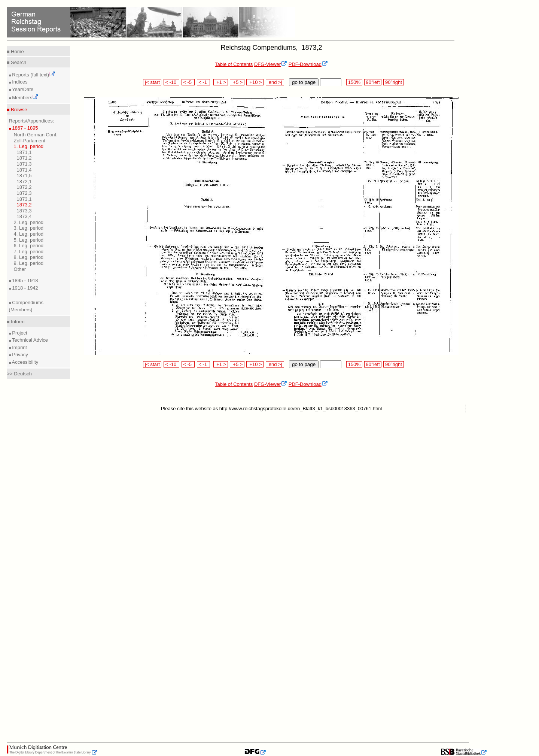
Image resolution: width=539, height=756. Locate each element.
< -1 (204, 82)
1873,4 (24, 216)
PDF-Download (308, 64)
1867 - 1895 (25, 128)
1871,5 (24, 176)
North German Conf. (36, 135)
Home (16, 52)
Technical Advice (30, 340)
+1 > (221, 82)
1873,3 (24, 211)
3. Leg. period (29, 228)
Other (20, 269)
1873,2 (24, 205)
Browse (18, 110)
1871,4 (24, 170)
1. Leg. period (29, 146)
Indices (19, 82)
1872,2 (24, 187)
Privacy (19, 355)
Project (19, 333)
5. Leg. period (29, 240)
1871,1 (24, 152)
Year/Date (22, 89)
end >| (275, 82)
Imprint (19, 347)
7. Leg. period (29, 252)
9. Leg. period (29, 263)
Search (18, 62)
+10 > (255, 82)
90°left (373, 82)
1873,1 (24, 199)
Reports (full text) (33, 75)
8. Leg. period (29, 257)
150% (354, 82)
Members (25, 98)
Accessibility (25, 362)
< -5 (188, 82)
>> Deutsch (19, 374)
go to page (304, 82)
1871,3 (24, 164)
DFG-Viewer (271, 64)
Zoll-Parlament (30, 141)
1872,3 (24, 193)
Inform (17, 322)
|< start (152, 82)
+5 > (237, 82)
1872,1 (24, 182)
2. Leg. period (29, 222)
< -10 (172, 82)
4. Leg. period (29, 234)
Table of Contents (234, 64)
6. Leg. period (29, 246)
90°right (393, 82)
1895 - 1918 (25, 280)
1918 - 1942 (25, 288)
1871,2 (24, 158)
